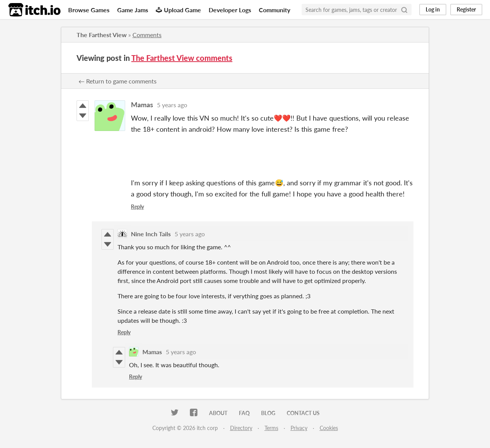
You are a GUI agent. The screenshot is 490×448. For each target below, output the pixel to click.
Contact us (303, 413)
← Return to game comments (118, 81)
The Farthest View (102, 35)
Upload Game (178, 10)
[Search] (404, 10)
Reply (137, 207)
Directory (241, 428)
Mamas (142, 105)
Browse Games (89, 10)
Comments (147, 35)
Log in (433, 9)
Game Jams (133, 10)
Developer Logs (230, 10)
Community (274, 10)
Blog (268, 413)
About (218, 413)
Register (466, 9)
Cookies (329, 428)
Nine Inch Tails (151, 234)
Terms (271, 428)
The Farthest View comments (182, 58)
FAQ (244, 413)
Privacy (299, 428)
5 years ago (172, 105)
